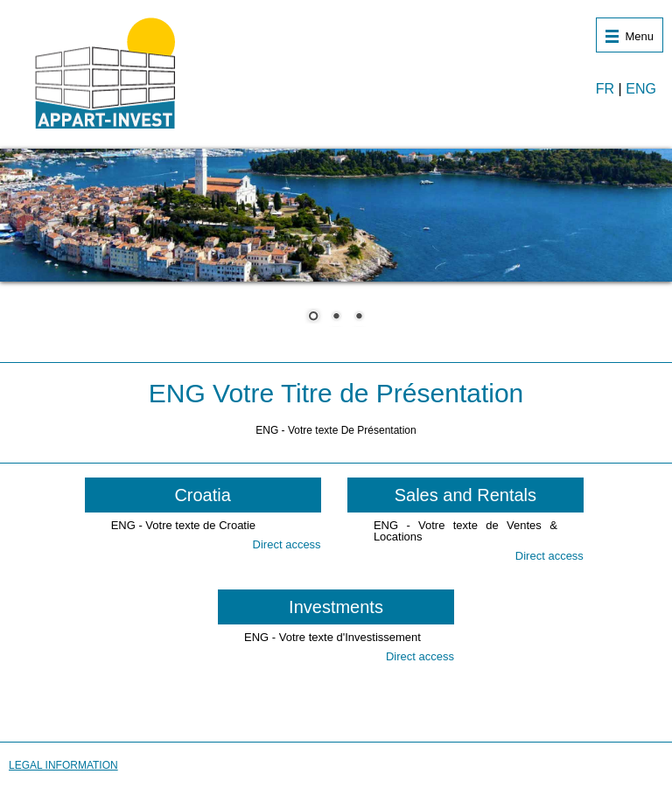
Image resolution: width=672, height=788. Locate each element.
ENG (641, 89)
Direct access (287, 544)
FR (605, 89)
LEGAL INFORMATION (63, 765)
